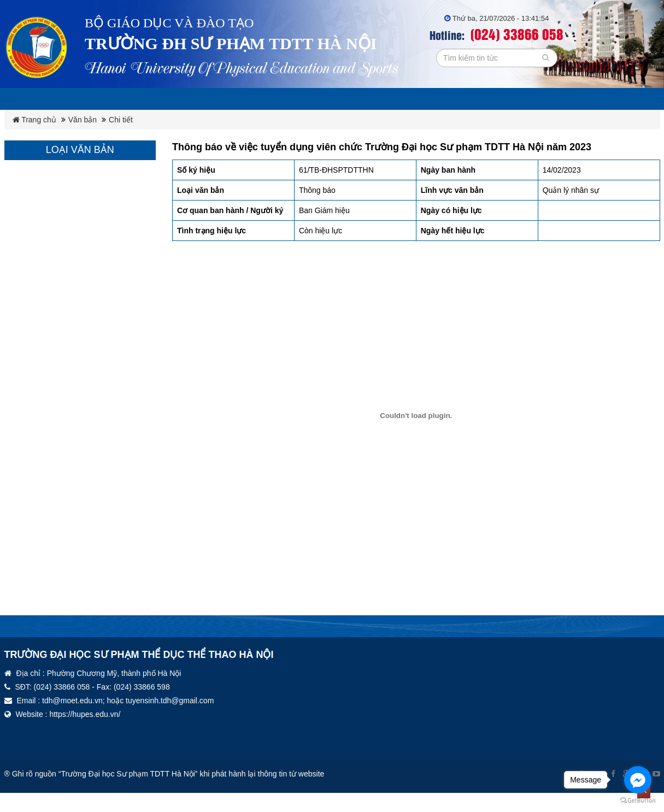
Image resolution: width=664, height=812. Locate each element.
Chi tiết (121, 120)
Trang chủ (34, 120)
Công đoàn (399, 99)
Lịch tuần (68, 99)
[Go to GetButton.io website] (638, 801)
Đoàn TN (464, 99)
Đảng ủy (334, 99)
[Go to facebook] (638, 780)
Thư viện (523, 99)
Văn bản (275, 99)
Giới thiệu (133, 99)
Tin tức (580, 99)
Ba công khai (205, 99)
